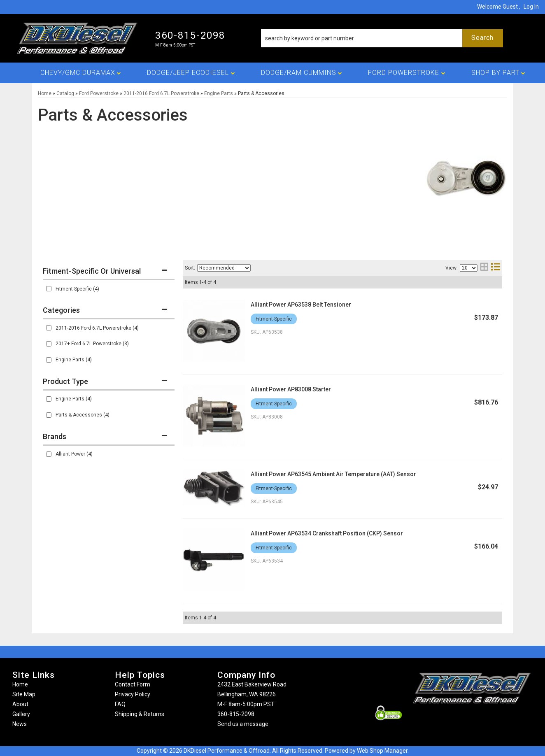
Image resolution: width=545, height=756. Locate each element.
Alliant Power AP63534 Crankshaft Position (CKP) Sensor (327, 533)
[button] (382, 38)
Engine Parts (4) (74, 360)
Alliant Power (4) (74, 454)
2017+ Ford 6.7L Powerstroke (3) (92, 344)
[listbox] (224, 268)
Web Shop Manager (382, 751)
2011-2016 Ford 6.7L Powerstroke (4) (97, 328)
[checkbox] (49, 289)
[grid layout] (484, 268)
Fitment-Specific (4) (77, 289)
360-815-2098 (236, 714)
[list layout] (496, 268)
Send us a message (243, 724)
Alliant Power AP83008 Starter (291, 389)
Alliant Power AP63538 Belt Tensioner (301, 305)
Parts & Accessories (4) (83, 415)
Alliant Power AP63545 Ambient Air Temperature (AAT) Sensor (333, 474)
